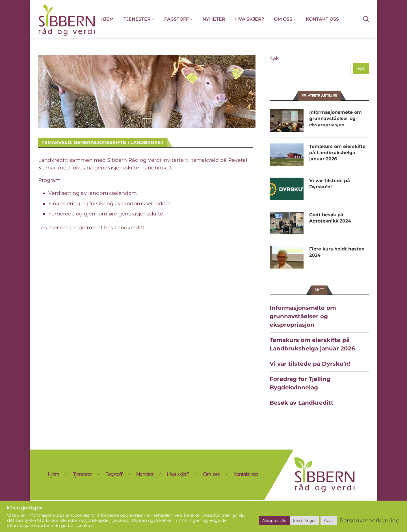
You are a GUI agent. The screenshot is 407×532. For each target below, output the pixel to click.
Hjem (107, 19)
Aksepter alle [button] (274, 520)
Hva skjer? (250, 19)
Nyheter (214, 19)
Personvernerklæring (370, 521)
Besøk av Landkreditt (302, 403)
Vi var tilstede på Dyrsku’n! (330, 184)
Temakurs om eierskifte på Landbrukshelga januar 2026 (337, 153)
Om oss (283, 19)
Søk (274, 58)
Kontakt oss (322, 19)
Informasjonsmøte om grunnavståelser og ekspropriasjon (335, 119)
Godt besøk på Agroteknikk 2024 (330, 218)
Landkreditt (129, 228)
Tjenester (137, 19)
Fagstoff (177, 19)
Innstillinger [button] (304, 520)
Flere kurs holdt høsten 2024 (337, 252)
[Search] (366, 19)
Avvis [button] (329, 520)
